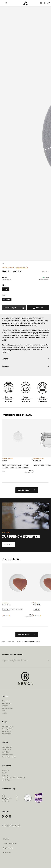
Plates (19, 642)
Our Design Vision (7, 729)
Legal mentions (8, 848)
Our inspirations (7, 734)
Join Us (4, 773)
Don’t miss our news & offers (23, 658)
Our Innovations (7, 731)
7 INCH (6, 289)
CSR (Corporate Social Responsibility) (13, 777)
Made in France (6, 780)
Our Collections (6, 703)
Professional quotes (14, 308)
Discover (8, 544)
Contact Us (5, 770)
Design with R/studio (23, 267)
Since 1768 (5, 775)
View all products (27, 490)
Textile (7, 299)
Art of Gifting (6, 752)
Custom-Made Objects (9, 757)
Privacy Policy (8, 852)
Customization (6, 750)
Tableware (11, 642)
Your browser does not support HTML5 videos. (25, 516)
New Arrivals (6, 701)
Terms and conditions (10, 843)
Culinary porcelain (7, 708)
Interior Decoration (7, 754)
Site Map (6, 839)
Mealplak (4, 713)
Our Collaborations (7, 726)
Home (3, 642)
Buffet (3, 711)
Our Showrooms (7, 747)
